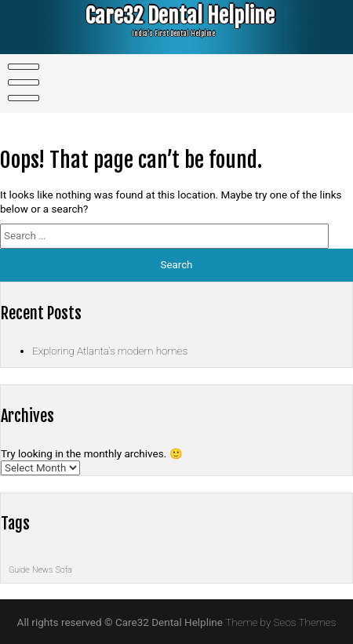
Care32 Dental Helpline (170, 16)
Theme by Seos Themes (280, 622)
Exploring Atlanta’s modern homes (110, 351)
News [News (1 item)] (42, 570)
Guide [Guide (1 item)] (19, 570)
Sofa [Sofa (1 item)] (64, 570)
